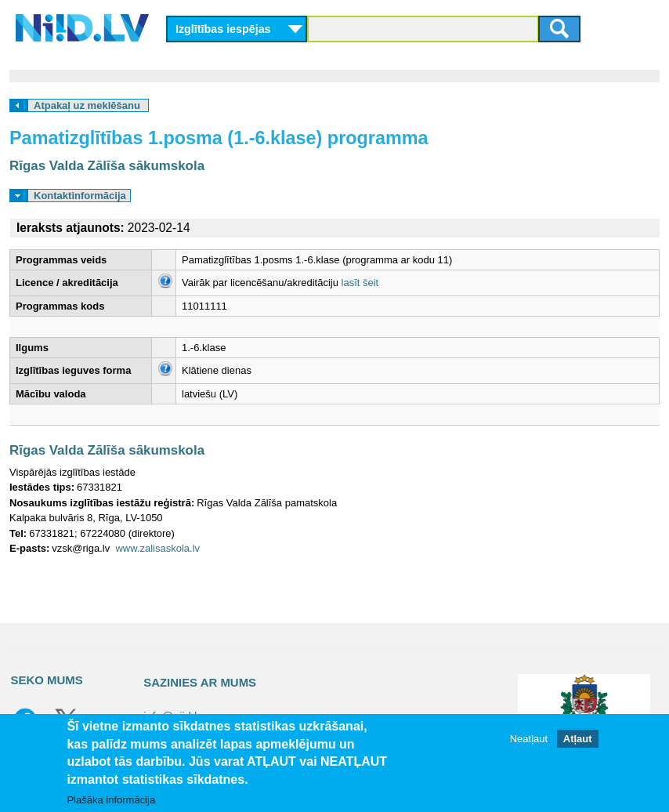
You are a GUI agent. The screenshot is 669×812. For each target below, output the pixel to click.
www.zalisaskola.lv (157, 548)
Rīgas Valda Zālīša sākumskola (107, 166)
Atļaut (578, 739)
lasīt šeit (360, 283)
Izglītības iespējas (223, 29)
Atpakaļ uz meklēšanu (87, 105)
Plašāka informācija (111, 800)
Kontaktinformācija (80, 196)
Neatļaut (529, 739)
